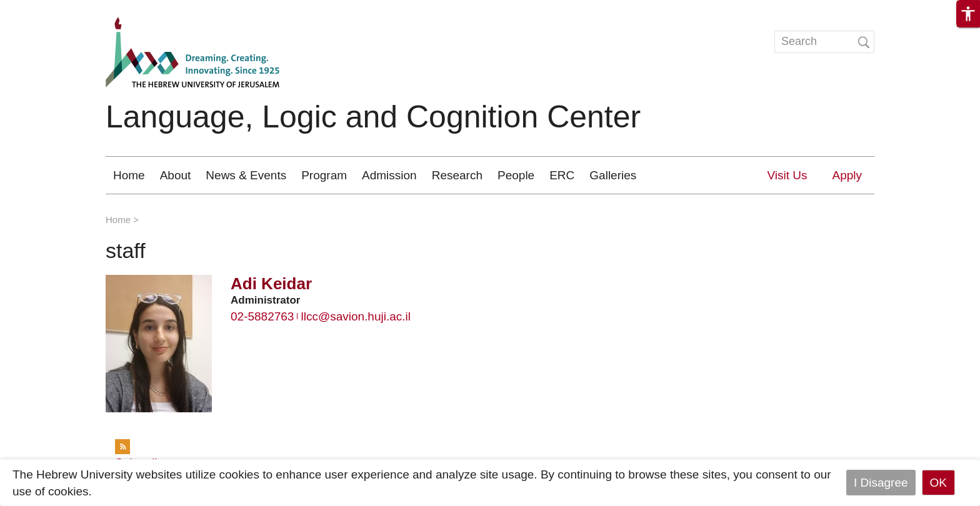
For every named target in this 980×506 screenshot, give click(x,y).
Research (457, 175)
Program (324, 175)
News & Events (246, 175)
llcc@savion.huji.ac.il (356, 316)
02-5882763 (262, 316)
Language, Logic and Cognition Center (373, 117)
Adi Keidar (271, 284)
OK (938, 483)
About (176, 175)
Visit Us (787, 175)
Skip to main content (54, 8)
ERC (562, 175)
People (516, 175)
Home (129, 175)
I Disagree (881, 483)
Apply (847, 175)
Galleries (613, 175)
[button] (968, 14)
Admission (389, 175)
